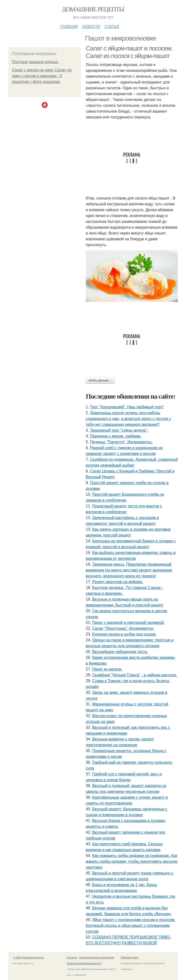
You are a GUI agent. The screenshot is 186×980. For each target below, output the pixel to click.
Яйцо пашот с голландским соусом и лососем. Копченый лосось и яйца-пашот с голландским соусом (131, 926)
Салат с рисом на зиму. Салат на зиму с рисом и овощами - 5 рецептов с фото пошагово (42, 76)
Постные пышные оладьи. (35, 62)
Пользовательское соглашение (97, 958)
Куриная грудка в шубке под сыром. (124, 634)
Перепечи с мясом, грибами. (116, 436)
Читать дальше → (100, 380)
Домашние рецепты (93, 9)
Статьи (112, 26)
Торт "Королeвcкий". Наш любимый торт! (127, 407)
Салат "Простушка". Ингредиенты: (123, 628)
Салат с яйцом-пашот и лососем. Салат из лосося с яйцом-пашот (129, 52)
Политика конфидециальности (84, 963)
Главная (69, 26)
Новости (91, 26)
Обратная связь (130, 958)
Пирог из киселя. (107, 669)
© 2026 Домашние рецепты (28, 958)
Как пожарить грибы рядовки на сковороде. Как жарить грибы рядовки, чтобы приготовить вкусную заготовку (132, 861)
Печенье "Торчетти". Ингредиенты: (121, 442)
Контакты (72, 958)
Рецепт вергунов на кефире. (118, 582)
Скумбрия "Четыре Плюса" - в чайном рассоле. (135, 675)
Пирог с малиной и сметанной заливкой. (128, 623)
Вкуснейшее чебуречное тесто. (120, 652)
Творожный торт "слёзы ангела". (119, 430)
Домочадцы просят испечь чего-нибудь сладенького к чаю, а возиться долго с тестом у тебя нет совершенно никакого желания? (128, 419)
